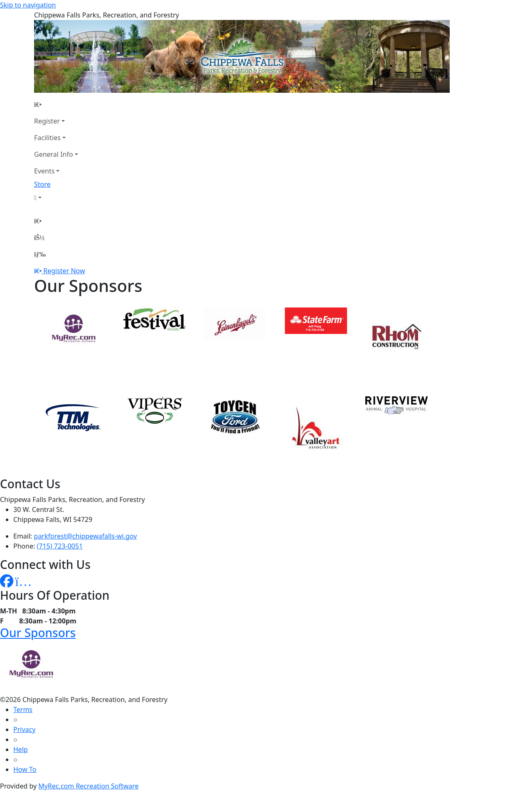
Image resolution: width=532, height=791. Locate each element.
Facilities (47, 138)
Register (47, 121)
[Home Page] (56, 104)
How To (25, 769)
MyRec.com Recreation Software (88, 786)
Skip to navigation (28, 5)
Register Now (64, 271)
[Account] (56, 198)
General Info (54, 154)
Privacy (24, 729)
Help (21, 749)
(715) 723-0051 (60, 546)
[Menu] (40, 254)
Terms (23, 709)
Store (42, 184)
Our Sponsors (38, 633)
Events (44, 171)
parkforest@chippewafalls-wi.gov (86, 536)
